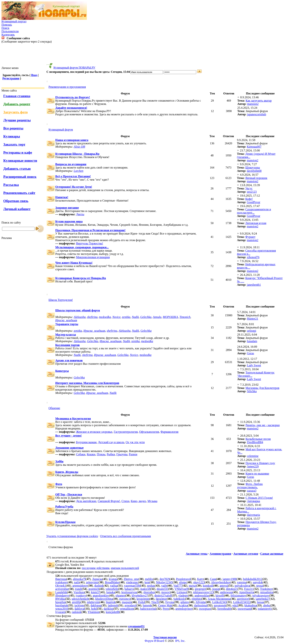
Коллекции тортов (67, 345)
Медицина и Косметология (73, 419)
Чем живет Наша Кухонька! (74, 263)
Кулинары (12, 136)
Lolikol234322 (242, 602)
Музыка (152, 501)
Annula (157, 317)
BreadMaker (112, 582)
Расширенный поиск (20, 177)
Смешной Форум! (109, 501)
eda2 (235, 605)
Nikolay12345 (164, 582)
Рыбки (111, 454)
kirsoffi (220, 595)
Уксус (249, 188)
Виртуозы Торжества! (90, 243)
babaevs (129, 589)
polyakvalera (242, 586)
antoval (224, 586)
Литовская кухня (256, 223)
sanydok (258, 582)
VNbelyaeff (181, 589)
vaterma (242, 582)
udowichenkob (80, 599)
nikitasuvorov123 (204, 592)
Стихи (125, 501)
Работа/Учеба (64, 507)
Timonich (185, 317)
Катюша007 (254, 147)
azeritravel (243, 599)
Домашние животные (69, 448)
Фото (59, 484)
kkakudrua (251, 605)
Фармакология (170, 432)
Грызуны (122, 454)
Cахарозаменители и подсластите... (254, 211)
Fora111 (249, 589)
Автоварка (254, 501)
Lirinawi (182, 592)
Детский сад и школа (111, 442)
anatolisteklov (101, 595)
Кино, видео (138, 501)
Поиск (5, 28)
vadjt (164, 586)
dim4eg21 (232, 589)
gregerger (200, 589)
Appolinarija (246, 592)
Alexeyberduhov (221, 582)
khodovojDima (104, 599)
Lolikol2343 (219, 602)
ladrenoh (113, 605)
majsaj (193, 586)
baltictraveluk (148, 609)
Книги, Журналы (67, 472)
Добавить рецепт (17, 104)
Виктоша (61, 579)
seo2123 (252, 192)
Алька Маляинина (219, 599)
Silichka (252, 391)
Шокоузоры (253, 168)
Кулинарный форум (61, 130)
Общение (54, 408)
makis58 (145, 589)
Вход (34, 75)
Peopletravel (183, 579)
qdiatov (185, 602)
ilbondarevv (62, 595)
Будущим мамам (86, 442)
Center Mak (165, 605)
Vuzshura (79, 592)
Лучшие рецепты (17, 120)
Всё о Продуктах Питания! (73, 176)
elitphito (196, 599)
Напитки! (62, 197)
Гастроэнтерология (126, 432)
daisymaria (253, 515)
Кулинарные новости (20, 161)
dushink (99, 586)
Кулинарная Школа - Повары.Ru (77, 154)
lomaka (111, 592)
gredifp (76, 602)
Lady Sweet (254, 365)
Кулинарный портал (14, 21)
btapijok (111, 602)
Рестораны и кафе (18, 152)
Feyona (170, 602)
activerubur (62, 589)
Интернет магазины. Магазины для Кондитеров (87, 383)
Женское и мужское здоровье (94, 432)
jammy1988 (230, 579)
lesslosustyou (129, 592)
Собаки (81, 454)
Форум (149, 641)
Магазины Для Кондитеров (262, 388)
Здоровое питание (67, 208)
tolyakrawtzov (261, 595)
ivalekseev (62, 582)
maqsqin (127, 602)
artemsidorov (80, 586)
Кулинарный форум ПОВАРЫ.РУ (74, 68)
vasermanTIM (132, 586)
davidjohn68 (254, 171)
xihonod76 (253, 257)
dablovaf (80, 609)
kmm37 (95, 592)
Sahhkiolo (179, 599)
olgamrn (120, 595)
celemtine (253, 456)
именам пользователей (125, 568)
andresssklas (202, 595)
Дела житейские (86, 501)
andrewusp (226, 592)
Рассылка (11, 185)
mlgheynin (93, 602)
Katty (200, 579)
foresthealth (224, 609)
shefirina (92, 317)
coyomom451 (136, 626)
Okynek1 (61, 586)
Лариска (97, 579)
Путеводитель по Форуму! (73, 97)
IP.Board (159, 641)
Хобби (59, 461)
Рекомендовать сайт (19, 193)
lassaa (260, 602)
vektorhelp (112, 589)
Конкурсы (62, 371)
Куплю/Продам (65, 522)
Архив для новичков (69, 360)
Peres (166, 609)
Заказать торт (14, 144)
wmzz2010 (62, 609)
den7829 (165, 579)
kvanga (113, 579)
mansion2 (253, 104)
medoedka (105, 317)
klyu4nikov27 (140, 595)
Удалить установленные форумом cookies (72, 536)
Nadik (135, 317)
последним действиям (96, 568)
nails (77, 582)
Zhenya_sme (131, 579)
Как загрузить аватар (259, 101)
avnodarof (130, 605)
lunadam (252, 341)
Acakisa (183, 605)
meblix (149, 579)
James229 (253, 466)
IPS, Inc (180, 641)
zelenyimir (92, 582)
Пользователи (10, 31)
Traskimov (266, 589)
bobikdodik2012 (253, 579)
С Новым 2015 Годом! (259, 498)
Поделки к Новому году (260, 463)
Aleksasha (80, 317)
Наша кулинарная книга (72, 140)
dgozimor (161, 599)
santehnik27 (263, 599)
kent (147, 582)
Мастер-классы (66, 335)
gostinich (94, 589)
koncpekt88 (113, 612)
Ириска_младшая (66, 320)
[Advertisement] (144, 55)
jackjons (79, 605)
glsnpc (183, 582)
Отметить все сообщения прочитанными (125, 536)
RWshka (60, 599)
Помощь (7, 25)
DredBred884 (255, 442)
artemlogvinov (184, 609)
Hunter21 (253, 319)
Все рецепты (13, 128)
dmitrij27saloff (163, 595)
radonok (77, 612)
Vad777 (178, 586)
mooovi (166, 592)
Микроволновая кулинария (93, 257)
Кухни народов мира (69, 221)
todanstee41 (265, 609)
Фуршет (250, 237)
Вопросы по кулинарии (71, 164)
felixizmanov (238, 595)
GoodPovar (254, 202)
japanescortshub (257, 114)
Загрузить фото (16, 112)
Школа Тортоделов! (61, 300)
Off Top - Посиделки (69, 494)
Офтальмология (149, 432)
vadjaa (114, 586)
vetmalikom (127, 609)
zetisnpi (252, 331)
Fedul (141, 602)
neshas (151, 586)
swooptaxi (205, 609)
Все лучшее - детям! (69, 436)
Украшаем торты (67, 324)
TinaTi (155, 602)
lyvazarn (60, 612)
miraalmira (267, 592)
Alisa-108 (79, 147)
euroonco (125, 599)
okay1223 (199, 582)
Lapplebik (61, 592)
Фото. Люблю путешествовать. (250, 486)
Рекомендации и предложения (67, 87)
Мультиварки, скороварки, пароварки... (82, 247)
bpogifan (61, 602)
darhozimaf (201, 605)
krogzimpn (143, 599)
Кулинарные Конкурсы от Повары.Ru (81, 278)
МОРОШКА (170, 317)
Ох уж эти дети (135, 442)
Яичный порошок (256, 178)
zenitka (126, 317)
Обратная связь (16, 201)
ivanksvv (81, 595)
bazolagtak (62, 605)
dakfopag (96, 605)
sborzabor (149, 592)
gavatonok (220, 605)
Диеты (80, 214)
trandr (79, 589)
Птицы (101, 454)
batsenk (147, 605)
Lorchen (79, 171)
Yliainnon (93, 612)
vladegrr (183, 595)
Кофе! (249, 199)
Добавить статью (17, 169)
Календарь (8, 35)
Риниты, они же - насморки (263, 425)
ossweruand (245, 609)
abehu (267, 605)
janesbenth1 (254, 285)
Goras (251, 353)
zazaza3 (252, 491)
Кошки (91, 454)
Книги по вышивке (257, 474)
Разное (133, 454)
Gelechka (146, 317)
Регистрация (11, 78)
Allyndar (201, 602)
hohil (94, 609)
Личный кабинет (17, 209)
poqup (216, 589)
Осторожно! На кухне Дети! (74, 187)
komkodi (208, 586)
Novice (116, 317)
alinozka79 (79, 579)
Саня (213, 579)
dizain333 (162, 589)
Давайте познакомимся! (71, 108)
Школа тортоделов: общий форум (78, 310)
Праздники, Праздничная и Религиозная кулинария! (90, 230)
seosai (260, 586)
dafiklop (108, 609)
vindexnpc (132, 582)
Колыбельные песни (258, 439)
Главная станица (17, 96)
